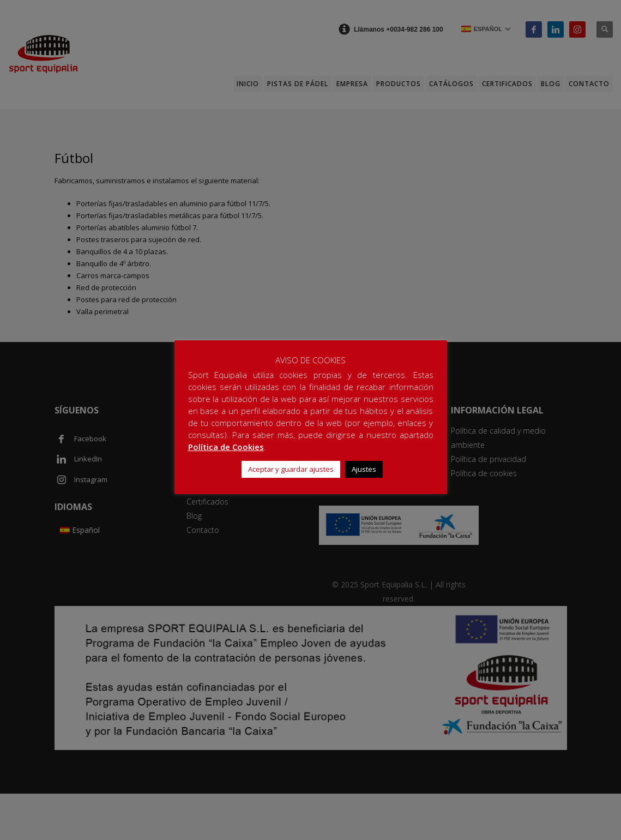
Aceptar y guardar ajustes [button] (291, 469)
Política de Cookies (226, 447)
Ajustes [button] (364, 469)
